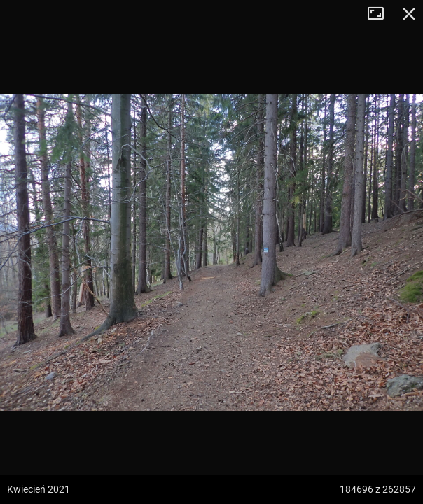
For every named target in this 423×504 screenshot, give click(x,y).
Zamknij (409, 14)
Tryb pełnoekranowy (381, 14)
